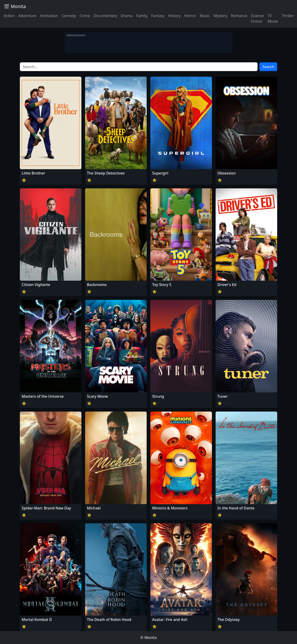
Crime (85, 16)
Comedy (69, 16)
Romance (239, 16)
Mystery (220, 16)
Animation (49, 16)
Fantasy (158, 16)
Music (205, 16)
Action (9, 16)
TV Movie (273, 18)
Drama (127, 16)
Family (142, 16)
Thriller (288, 16)
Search (268, 67)
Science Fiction (257, 18)
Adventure (27, 16)
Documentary (105, 16)
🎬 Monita (15, 6)
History (174, 16)
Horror (190, 16)
